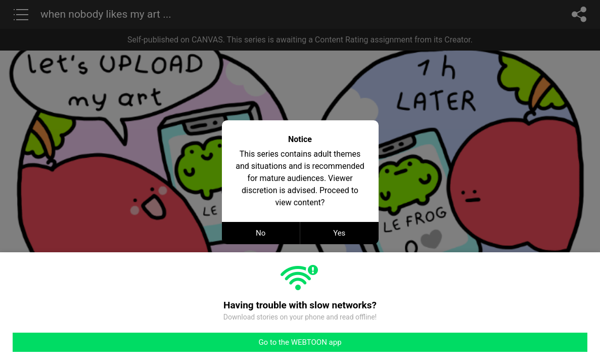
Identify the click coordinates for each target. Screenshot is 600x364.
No (261, 233)
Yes (339, 233)
